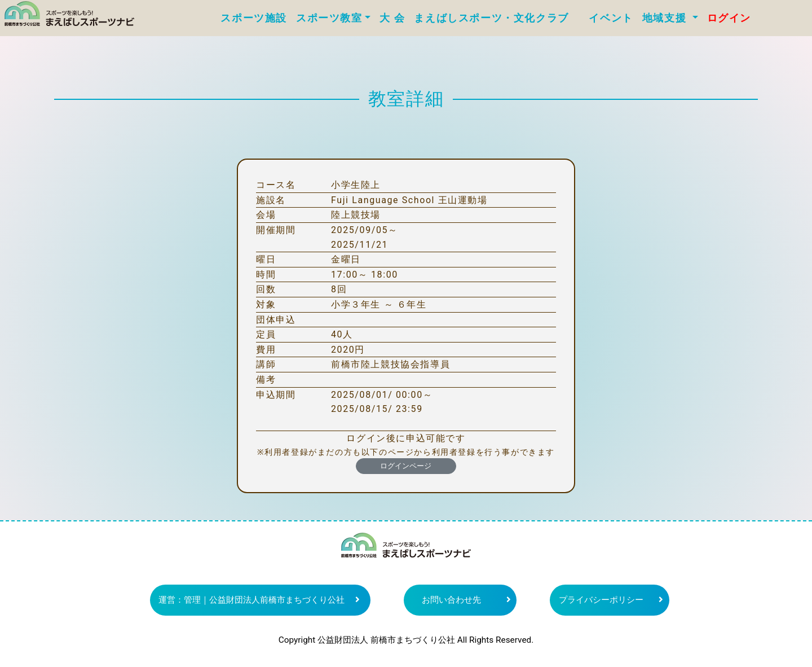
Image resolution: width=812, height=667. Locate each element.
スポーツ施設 (254, 18)
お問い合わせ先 (451, 600)
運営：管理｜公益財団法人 (251, 600)
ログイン (729, 18)
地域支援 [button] (666, 18)
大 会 (392, 18)
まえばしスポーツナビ (406, 550)
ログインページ (406, 466)
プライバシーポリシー (601, 600)
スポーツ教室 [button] (329, 18)
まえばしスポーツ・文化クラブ (497, 18)
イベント (611, 18)
